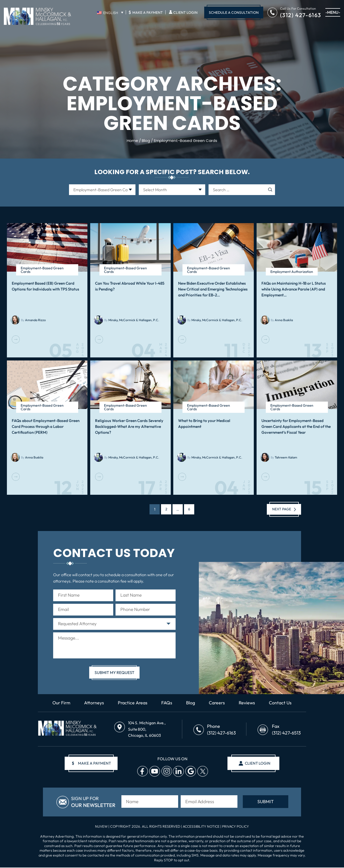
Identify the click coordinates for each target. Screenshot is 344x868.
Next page (281, 509)
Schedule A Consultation (234, 13)
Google (190, 772)
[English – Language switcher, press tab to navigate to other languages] (110, 13)
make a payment (92, 764)
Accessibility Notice (201, 827)
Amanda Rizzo (35, 320)
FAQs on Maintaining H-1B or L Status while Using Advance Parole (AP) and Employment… (293, 289)
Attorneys (94, 704)
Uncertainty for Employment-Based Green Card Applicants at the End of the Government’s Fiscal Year (296, 426)
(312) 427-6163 (301, 15)
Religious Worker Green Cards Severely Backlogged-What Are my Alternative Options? (128, 426)
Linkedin (178, 772)
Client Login (185, 13)
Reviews (248, 704)
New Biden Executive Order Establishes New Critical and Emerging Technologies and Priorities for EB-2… (212, 289)
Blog (191, 704)
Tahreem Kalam (285, 457)
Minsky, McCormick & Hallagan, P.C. (133, 320)
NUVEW (100, 827)
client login (257, 764)
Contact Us (282, 704)
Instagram (166, 772)
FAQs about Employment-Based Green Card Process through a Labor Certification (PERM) (45, 426)
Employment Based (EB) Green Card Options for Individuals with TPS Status (45, 286)
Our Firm (61, 704)
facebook (142, 772)
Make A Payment (146, 12)
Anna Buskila (284, 320)
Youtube (154, 772)
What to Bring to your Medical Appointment (204, 424)
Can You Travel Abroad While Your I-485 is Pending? (129, 286)
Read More (16, 339)
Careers (218, 704)
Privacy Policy (237, 827)
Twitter (202, 772)
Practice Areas (133, 704)
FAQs (167, 704)
